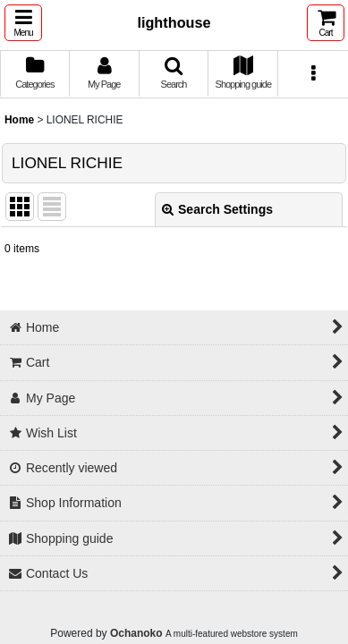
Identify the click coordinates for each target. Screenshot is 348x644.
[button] (23, 23)
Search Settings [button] (217, 209)
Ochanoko (136, 633)
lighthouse (174, 22)
